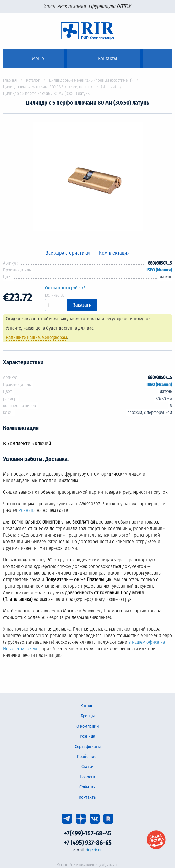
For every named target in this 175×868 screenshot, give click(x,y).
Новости (87, 777)
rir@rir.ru (94, 850)
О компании (88, 726)
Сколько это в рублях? (65, 288)
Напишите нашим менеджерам (36, 338)
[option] (87, 178)
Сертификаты (88, 747)
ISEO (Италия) (159, 270)
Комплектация (114, 253)
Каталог (33, 80)
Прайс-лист (87, 757)
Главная (10, 80)
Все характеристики (68, 253)
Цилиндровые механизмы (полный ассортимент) (91, 80)
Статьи (87, 767)
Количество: (55, 295)
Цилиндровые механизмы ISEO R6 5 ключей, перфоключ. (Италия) (60, 87)
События (87, 787)
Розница (27, 510)
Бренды (88, 716)
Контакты (88, 797)
